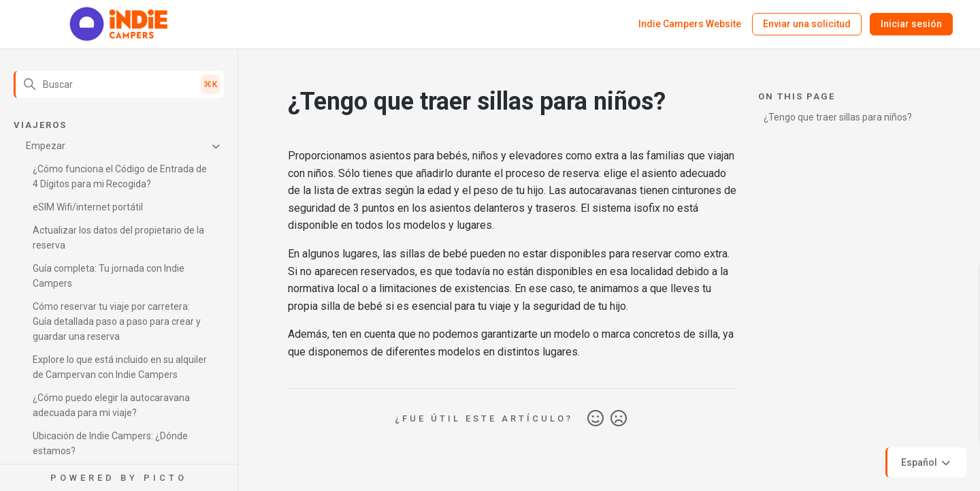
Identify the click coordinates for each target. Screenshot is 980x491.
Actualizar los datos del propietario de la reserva (118, 238)
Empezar (46, 146)
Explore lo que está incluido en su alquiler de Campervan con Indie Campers (120, 367)
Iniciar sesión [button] (911, 24)
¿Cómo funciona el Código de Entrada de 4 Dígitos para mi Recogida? (120, 176)
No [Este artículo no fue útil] (619, 419)
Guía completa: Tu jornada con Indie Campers (109, 276)
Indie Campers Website (690, 24)
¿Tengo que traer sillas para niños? (838, 117)
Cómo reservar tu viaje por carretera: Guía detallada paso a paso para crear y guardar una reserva (117, 321)
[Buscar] (119, 84)
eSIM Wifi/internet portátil (88, 207)
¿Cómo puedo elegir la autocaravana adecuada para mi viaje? (111, 405)
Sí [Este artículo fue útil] (595, 419)
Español (927, 463)
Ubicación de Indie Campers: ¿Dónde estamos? (110, 443)
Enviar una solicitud (807, 24)
